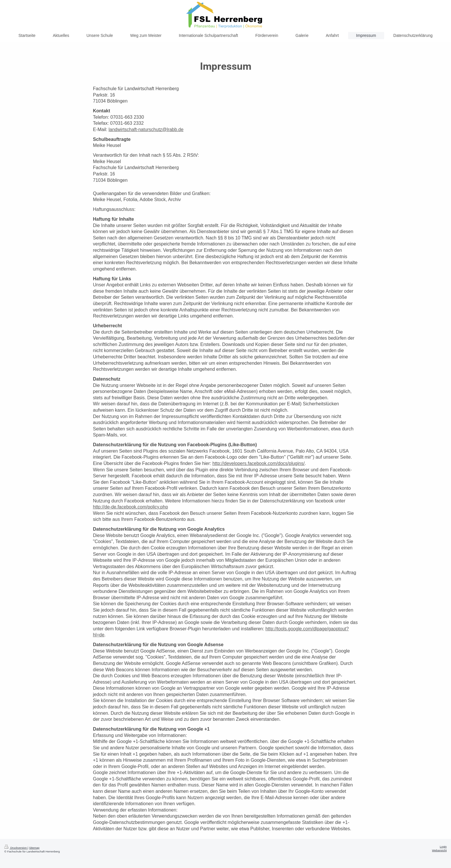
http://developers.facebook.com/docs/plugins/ (258, 463)
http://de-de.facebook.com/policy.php (131, 507)
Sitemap (34, 848)
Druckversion (16, 848)
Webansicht (439, 850)
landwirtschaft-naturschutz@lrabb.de (146, 129)
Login (443, 847)
